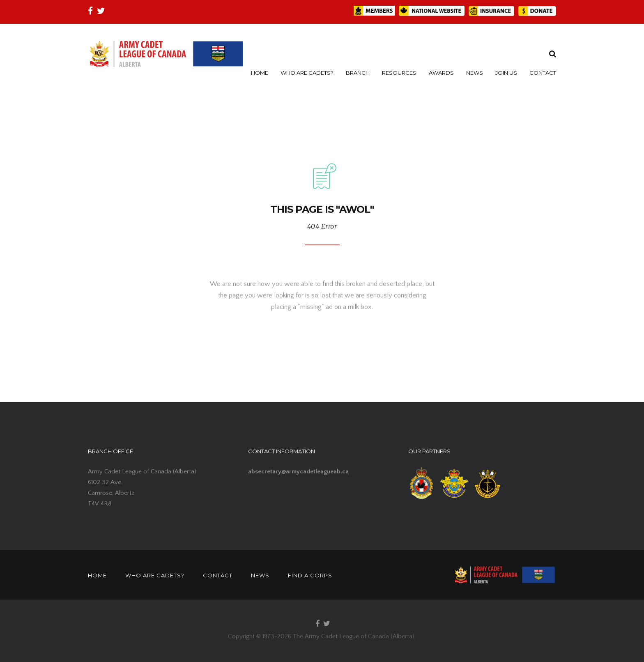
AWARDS (441, 73)
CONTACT (543, 73)
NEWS (475, 73)
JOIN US (506, 73)
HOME (260, 73)
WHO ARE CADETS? (307, 73)
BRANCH (358, 73)
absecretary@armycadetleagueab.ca (298, 472)
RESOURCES (399, 73)
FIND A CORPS (310, 575)
